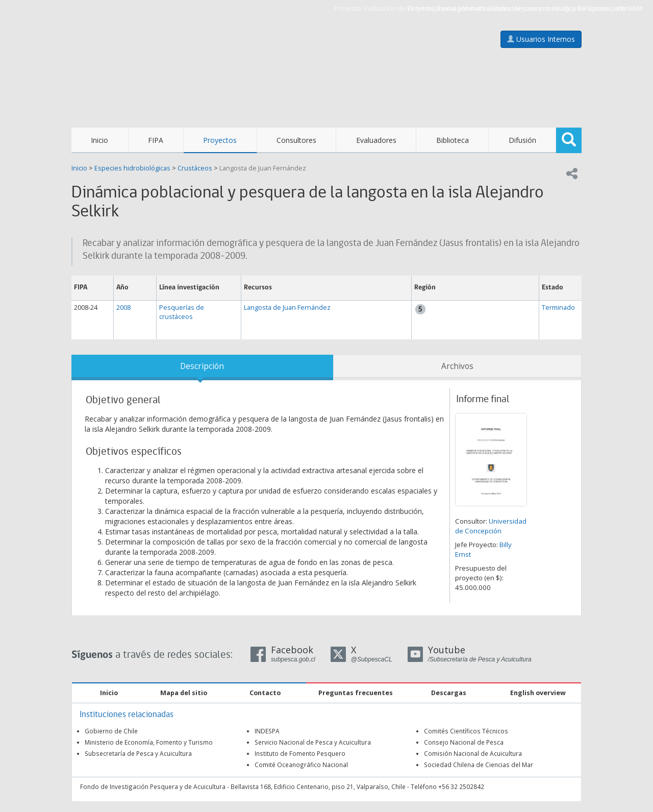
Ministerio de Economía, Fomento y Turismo (149, 742)
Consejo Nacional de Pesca (464, 742)
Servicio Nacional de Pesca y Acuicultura (313, 742)
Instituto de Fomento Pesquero (300, 753)
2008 (123, 307)
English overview (538, 693)
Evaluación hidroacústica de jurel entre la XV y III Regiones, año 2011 (540, 8)
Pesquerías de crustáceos (182, 312)
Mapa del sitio (184, 693)
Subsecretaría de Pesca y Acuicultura (138, 753)
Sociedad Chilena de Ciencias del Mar (479, 765)
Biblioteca (453, 140)
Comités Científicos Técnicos (466, 731)
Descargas (449, 693)
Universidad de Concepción (491, 526)
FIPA (156, 140)
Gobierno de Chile (111, 731)
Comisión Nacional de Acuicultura (473, 753)
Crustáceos (195, 168)
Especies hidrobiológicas (132, 168)
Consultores (296, 140)
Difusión (522, 140)
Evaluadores (376, 140)
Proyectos (220, 140)
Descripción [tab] (202, 366)
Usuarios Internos (541, 39)
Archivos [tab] (457, 366)
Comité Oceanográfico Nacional (301, 765)
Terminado (558, 307)
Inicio (99, 140)
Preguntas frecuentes (356, 693)
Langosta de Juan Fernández (263, 168)
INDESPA (267, 731)
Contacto (265, 693)
